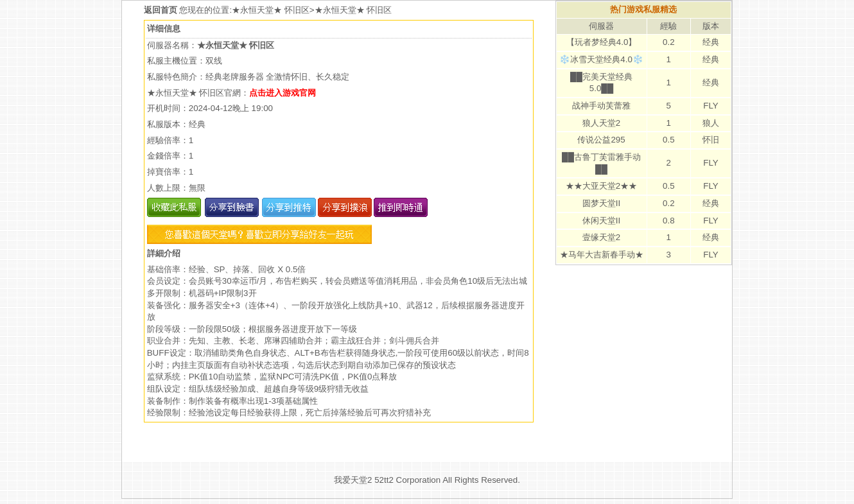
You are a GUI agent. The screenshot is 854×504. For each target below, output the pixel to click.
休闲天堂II (601, 221)
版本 (711, 26)
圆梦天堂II (601, 203)
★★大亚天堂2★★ (601, 186)
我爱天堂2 (353, 480)
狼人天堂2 (601, 123)
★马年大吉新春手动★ (602, 255)
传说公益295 (601, 140)
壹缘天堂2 (601, 237)
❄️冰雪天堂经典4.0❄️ (601, 59)
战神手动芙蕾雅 (601, 106)
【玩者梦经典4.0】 (602, 42)
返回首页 (162, 10)
